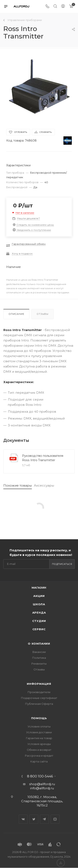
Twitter (34, 819)
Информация (39, 684)
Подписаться (62, 564)
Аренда (39, 613)
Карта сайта (39, 761)
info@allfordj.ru (42, 788)
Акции (39, 596)
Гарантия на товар (39, 738)
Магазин (39, 588)
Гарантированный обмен (29, 244)
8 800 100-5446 (40, 776)
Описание (16, 314)
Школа (39, 604)
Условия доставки (39, 732)
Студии (39, 621)
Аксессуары (44, 485)
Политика (39, 658)
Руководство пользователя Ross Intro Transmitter (43, 458)
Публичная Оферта (39, 704)
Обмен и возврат (39, 750)
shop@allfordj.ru (42, 784)
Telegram (44, 819)
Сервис (39, 629)
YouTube (55, 819)
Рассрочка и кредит (39, 756)
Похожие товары (18, 485)
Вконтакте (23, 819)
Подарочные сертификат (39, 698)
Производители (39, 692)
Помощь (39, 718)
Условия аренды (39, 744)
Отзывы (43, 314)
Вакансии (39, 652)
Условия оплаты (39, 726)
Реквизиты (39, 664)
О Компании (39, 644)
